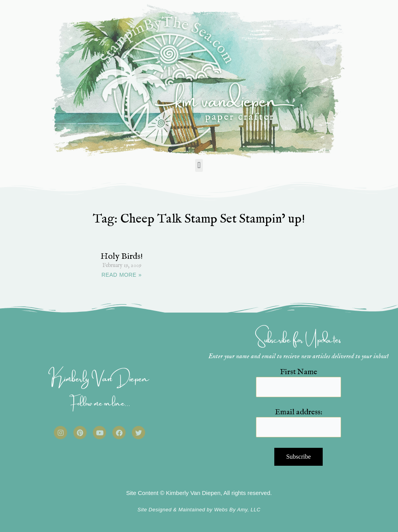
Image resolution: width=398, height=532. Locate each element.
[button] (199, 165)
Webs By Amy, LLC (237, 510)
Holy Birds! (122, 256)
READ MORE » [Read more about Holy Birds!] (122, 275)
